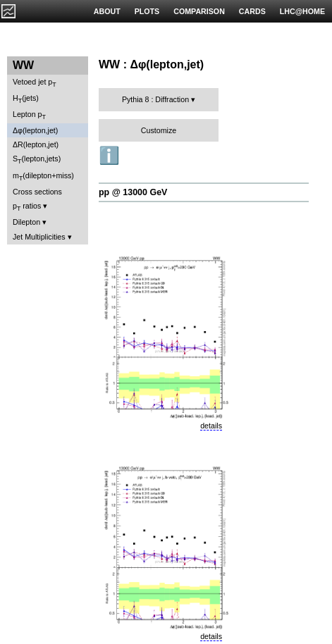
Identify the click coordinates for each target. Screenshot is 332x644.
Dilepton (26, 222)
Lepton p (29, 115)
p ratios (27, 207)
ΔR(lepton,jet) (36, 144)
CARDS (252, 11)
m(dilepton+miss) (43, 177)
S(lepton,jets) (37, 160)
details (211, 426)
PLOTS (147, 11)
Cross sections (37, 192)
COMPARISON (199, 11)
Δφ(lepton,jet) (35, 130)
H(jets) (26, 99)
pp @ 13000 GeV (133, 192)
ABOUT (107, 11)
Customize (159, 130)
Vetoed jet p (35, 83)
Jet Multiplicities (39, 237)
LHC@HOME (302, 11)
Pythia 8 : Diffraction (155, 99)
